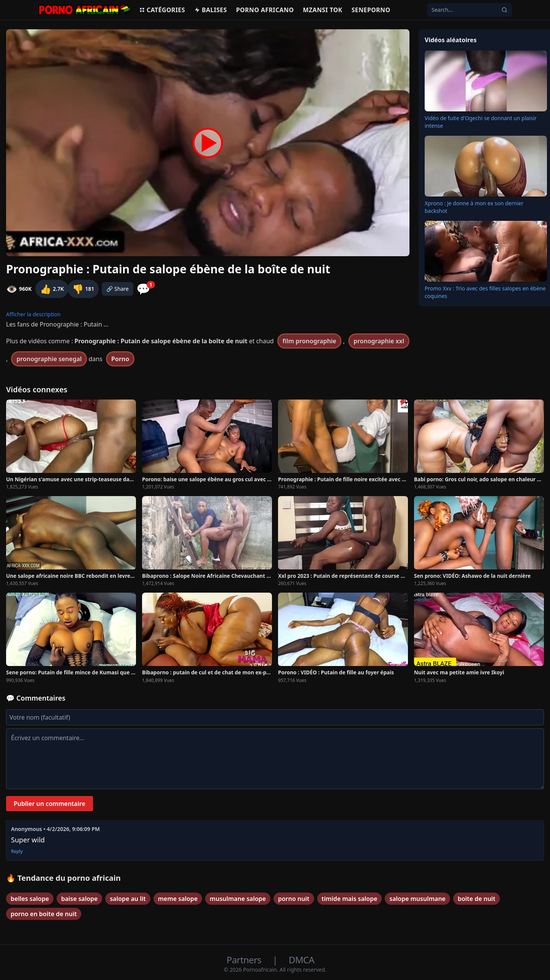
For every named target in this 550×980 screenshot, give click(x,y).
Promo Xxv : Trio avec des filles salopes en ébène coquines (485, 292)
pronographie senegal (49, 359)
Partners (245, 960)
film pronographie (309, 341)
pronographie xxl (379, 341)
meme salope (178, 899)
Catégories (162, 10)
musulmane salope (238, 899)
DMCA (301, 960)
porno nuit (294, 899)
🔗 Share (118, 289)
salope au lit (128, 899)
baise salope (79, 899)
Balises (210, 10)
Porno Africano (265, 10)
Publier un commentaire (50, 804)
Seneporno (371, 10)
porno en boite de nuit (44, 914)
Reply (17, 852)
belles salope (30, 899)
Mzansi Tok (323, 10)
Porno (120, 359)
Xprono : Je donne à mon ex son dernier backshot (474, 207)
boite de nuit (477, 899)
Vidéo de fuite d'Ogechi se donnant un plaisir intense (481, 122)
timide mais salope (350, 899)
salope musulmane (417, 899)
